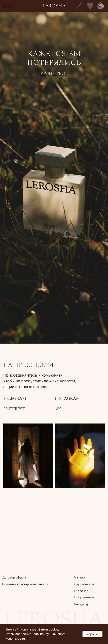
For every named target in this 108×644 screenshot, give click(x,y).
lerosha (54, 6)
